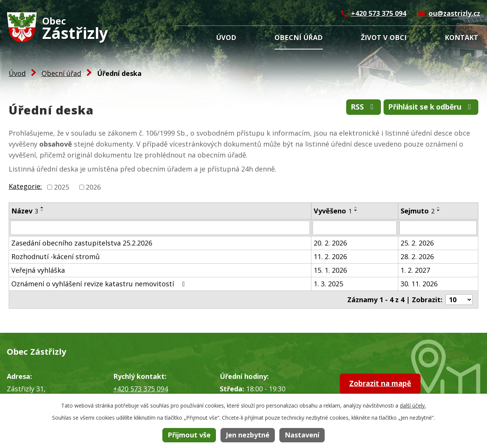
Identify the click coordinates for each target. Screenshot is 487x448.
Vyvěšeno (333, 211)
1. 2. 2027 (415, 270)
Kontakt (462, 37)
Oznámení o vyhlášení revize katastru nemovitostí (100, 284)
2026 (93, 187)
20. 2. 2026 (330, 243)
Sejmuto (418, 211)
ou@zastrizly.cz (454, 13)
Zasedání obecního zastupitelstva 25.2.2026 (82, 243)
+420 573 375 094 (379, 13)
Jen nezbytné (248, 435)
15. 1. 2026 (330, 270)
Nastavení (302, 435)
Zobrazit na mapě (386, 384)
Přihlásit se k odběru (427, 108)
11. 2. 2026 (330, 256)
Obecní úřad (299, 37)
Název (25, 211)
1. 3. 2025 (328, 284)
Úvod (226, 37)
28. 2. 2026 (417, 256)
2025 (62, 187)
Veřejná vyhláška (38, 270)
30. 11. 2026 (419, 284)
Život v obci (384, 37)
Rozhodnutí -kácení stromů (55, 256)
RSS (354, 108)
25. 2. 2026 (417, 243)
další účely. (413, 406)
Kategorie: (25, 186)
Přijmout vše (189, 435)
